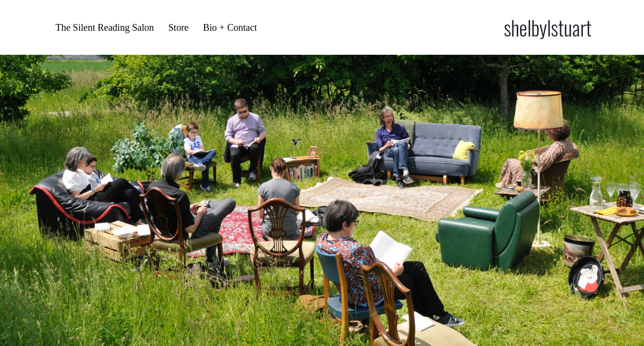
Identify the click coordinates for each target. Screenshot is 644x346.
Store (178, 27)
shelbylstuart (548, 27)
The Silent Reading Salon (105, 27)
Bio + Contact (230, 27)
